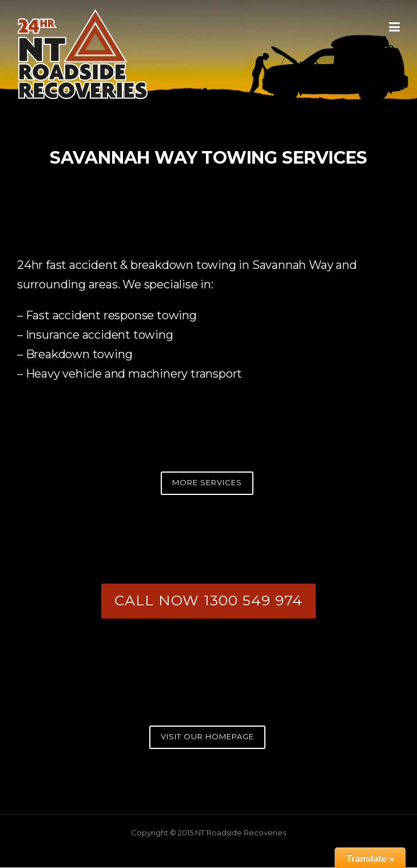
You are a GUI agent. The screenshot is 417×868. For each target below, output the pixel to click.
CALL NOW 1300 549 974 (208, 600)
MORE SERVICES (207, 482)
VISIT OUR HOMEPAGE (207, 736)
